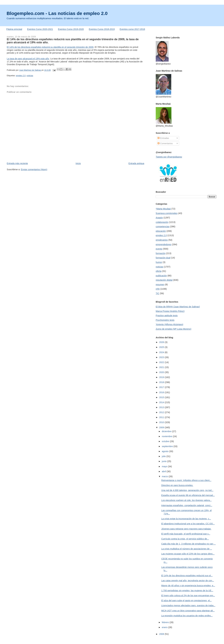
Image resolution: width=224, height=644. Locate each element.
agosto (165, 451)
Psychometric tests (165, 320)
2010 (162, 422)
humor (159, 262)
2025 (162, 347)
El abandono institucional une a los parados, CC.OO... (188, 524)
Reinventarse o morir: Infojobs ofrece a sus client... (186, 480)
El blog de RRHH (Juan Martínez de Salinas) (178, 307)
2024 (162, 352)
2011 (162, 417)
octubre (166, 441)
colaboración (162, 222)
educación (161, 231)
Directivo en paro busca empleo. (177, 485)
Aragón (159, 218)
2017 (162, 387)
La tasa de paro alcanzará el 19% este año (28, 59)
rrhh (158, 289)
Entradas (163, 138)
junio (164, 461)
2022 (162, 362)
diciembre (167, 431)
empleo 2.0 (21, 76)
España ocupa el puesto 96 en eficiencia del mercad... (188, 495)
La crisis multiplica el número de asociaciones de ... (187, 549)
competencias (163, 227)
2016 (162, 392)
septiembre (168, 446)
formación (161, 253)
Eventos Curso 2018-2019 (102, 29)
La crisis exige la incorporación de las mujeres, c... (186, 519)
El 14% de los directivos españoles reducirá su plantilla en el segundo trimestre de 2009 (50, 47)
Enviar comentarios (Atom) (34, 169)
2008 (162, 634)
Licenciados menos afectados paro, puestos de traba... (188, 605)
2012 (162, 412)
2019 (162, 377)
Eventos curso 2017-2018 (132, 29)
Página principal (14, 29)
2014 (162, 402)
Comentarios (165, 143)
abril (164, 471)
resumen (160, 285)
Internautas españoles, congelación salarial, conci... (187, 505)
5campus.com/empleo (167, 213)
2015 (162, 397)
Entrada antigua (136, 163)
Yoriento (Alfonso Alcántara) (169, 324)
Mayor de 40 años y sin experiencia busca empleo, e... (188, 586)
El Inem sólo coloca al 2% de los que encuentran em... (188, 596)
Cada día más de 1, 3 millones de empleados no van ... (189, 544)
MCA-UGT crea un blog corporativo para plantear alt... (188, 611)
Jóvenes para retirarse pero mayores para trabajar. (186, 529)
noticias (30, 76)
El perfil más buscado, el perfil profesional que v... (186, 534)
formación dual (163, 258)
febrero (166, 622)
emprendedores (163, 244)
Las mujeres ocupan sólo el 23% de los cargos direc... (188, 554)
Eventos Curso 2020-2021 (40, 29)
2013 (162, 407)
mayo (165, 466)
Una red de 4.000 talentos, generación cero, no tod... (187, 490)
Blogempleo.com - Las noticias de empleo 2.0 (57, 13)
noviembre (167, 436)
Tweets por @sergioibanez (169, 157)
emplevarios (162, 240)
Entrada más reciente (17, 163)
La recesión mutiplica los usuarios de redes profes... (187, 616)
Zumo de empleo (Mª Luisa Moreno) (174, 329)
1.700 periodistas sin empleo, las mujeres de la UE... (187, 591)
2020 (162, 372)
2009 (162, 427)
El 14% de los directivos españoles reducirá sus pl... (187, 576)
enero (165, 627)
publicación (161, 276)
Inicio (78, 163)
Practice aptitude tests (167, 316)
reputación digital (164, 280)
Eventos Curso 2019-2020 (71, 29)
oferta (159, 271)
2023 (162, 357)
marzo (165, 476)
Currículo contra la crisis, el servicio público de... (185, 539)
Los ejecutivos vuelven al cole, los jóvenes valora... (186, 500)
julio (164, 456)
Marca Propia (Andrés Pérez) (170, 311)
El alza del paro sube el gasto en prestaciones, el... (186, 601)
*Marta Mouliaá (163, 209)
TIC (157, 293)
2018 (162, 382)
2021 (162, 367)
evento (159, 249)
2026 (162, 342)
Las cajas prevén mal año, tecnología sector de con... (188, 581)
